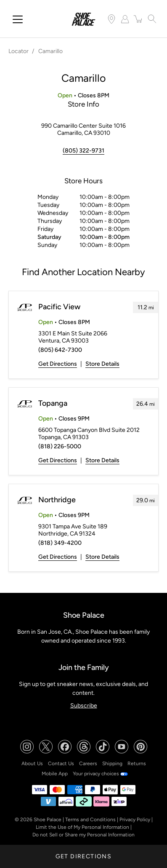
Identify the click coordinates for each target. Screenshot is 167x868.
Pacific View (59, 307)
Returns (137, 764)
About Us (32, 764)
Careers (88, 764)
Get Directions (58, 364)
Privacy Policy (135, 820)
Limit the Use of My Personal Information (82, 827)
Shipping (112, 764)
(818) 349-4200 (60, 543)
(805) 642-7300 (60, 350)
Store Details (102, 364)
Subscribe (84, 706)
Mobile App (55, 774)
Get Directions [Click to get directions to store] (84, 856)
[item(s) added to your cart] (138, 19)
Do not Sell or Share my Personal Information (83, 835)
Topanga (53, 403)
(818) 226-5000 (60, 446)
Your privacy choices (100, 774)
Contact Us (61, 764)
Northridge (57, 500)
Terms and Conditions (90, 820)
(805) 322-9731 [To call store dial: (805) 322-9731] (83, 151)
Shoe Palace (48, 820)
